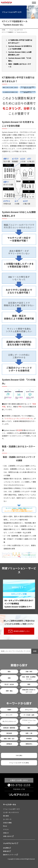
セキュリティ (29, 710)
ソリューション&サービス (11, 809)
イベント (6, 829)
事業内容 (6, 851)
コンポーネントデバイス (11, 812)
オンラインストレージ (9, 721)
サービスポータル (10, 804)
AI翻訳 (9, 710)
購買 (29, 728)
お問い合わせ (7, 836)
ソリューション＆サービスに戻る (19, 763)
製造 (9, 671)
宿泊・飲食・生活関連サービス (29, 678)
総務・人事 (29, 733)
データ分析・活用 (29, 715)
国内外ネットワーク (9, 855)
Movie (5, 826)
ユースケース (7, 819)
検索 (35, 651)
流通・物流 (29, 671)
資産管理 (29, 739)
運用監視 (9, 744)
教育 (29, 684)
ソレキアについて (10, 843)
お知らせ (6, 833)
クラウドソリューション (29, 721)
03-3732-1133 (21, 785)
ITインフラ (9, 715)
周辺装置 (9, 733)
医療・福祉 (9, 691)
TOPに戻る (19, 755)
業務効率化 (29, 744)
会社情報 (6, 848)
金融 (9, 678)
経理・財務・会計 (9, 739)
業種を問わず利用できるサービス (29, 691)
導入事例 (6, 816)
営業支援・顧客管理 (9, 728)
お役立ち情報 (7, 823)
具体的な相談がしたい (19, 631)
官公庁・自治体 (9, 684)
